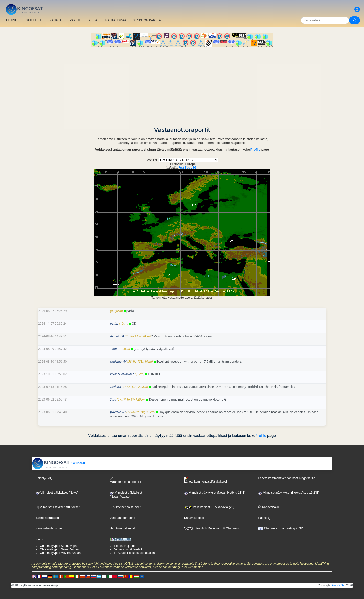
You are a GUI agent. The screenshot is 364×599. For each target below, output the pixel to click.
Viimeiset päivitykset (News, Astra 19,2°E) (289, 493)
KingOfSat (338, 585)
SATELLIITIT (34, 20)
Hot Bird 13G (188, 168)
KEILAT (94, 20)
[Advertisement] (182, 85)
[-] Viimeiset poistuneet (125, 507)
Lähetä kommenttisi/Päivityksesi (206, 480)
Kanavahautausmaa (49, 528)
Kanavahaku (268, 507)
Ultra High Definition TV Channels (211, 528)
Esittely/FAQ (44, 478)
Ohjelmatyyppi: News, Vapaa (59, 549)
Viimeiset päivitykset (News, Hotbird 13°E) (215, 493)
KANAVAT (56, 20)
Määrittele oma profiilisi (125, 480)
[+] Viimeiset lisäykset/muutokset (58, 507)
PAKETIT (76, 20)
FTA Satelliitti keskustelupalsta (134, 553)
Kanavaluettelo (194, 518)
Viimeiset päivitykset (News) (57, 493)
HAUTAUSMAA (116, 20)
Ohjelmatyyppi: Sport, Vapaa (59, 546)
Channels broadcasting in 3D (280, 528)
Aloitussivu (58, 463)
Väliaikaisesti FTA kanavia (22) (209, 507)
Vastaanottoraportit (122, 518)
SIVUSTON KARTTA (147, 20)
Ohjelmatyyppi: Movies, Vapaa (60, 553)
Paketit (263, 518)
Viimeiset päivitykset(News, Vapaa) (126, 495)
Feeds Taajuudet (125, 546)
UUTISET (13, 20)
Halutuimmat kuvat (122, 528)
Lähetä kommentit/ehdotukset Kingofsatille (287, 478)
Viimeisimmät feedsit (128, 549)
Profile (255, 150)
